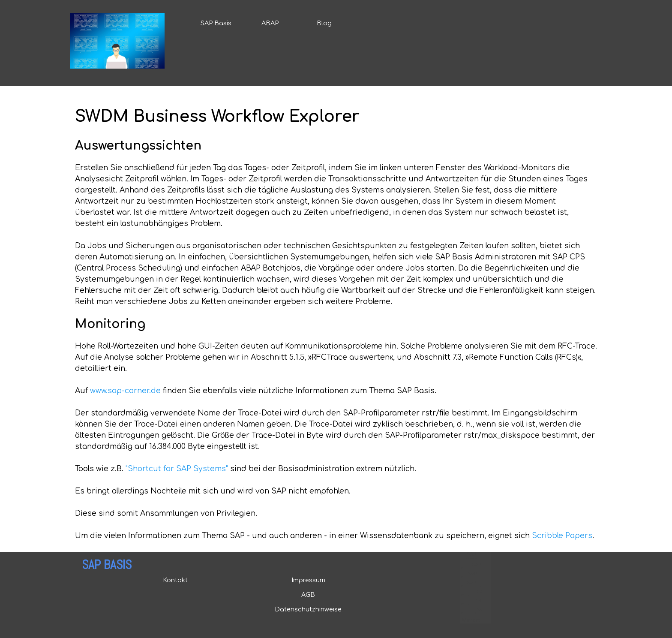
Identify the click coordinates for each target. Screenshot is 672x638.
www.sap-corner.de (125, 391)
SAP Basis (216, 23)
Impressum (308, 580)
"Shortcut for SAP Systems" (177, 469)
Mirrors (471, 620)
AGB (308, 595)
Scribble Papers (562, 536)
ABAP (270, 23)
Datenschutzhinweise (308, 609)
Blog (324, 23)
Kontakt (175, 580)
